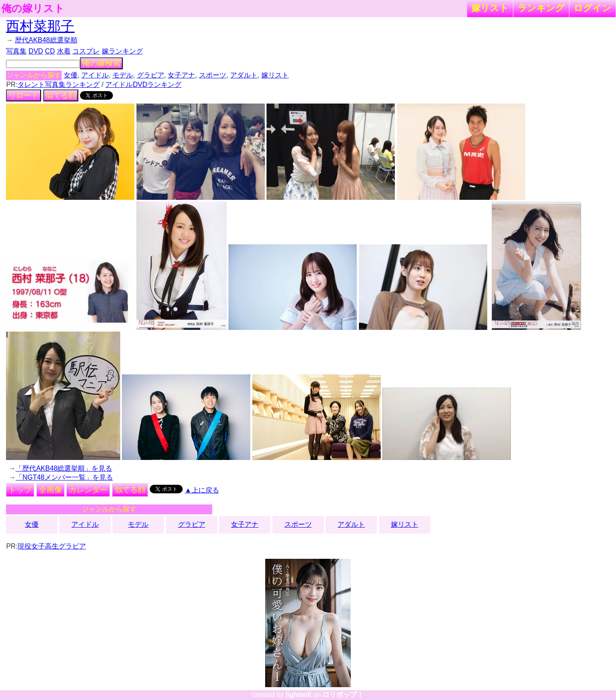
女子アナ (181, 75)
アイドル (95, 75)
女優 (71, 75)
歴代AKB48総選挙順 (46, 40)
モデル (123, 75)
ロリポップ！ (343, 695)
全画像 (50, 490)
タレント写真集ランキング (59, 85)
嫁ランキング (122, 51)
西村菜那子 (40, 26)
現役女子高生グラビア (52, 546)
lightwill (299, 695)
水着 (64, 51)
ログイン (592, 8)
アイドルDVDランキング (143, 85)
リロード (24, 95)
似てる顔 (61, 95)
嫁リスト (490, 8)
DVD (36, 51)
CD (50, 51)
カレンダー (88, 490)
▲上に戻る (202, 490)
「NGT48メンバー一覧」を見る (64, 477)
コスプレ (86, 51)
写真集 (16, 51)
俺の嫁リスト (33, 9)
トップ (20, 490)
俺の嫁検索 (101, 63)
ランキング (541, 8)
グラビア (151, 75)
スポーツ (213, 75)
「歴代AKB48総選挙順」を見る (64, 468)
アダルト (244, 75)
